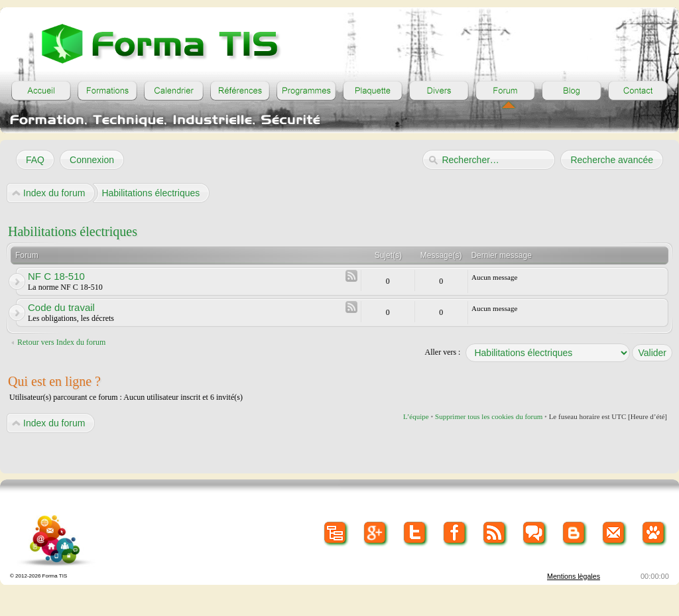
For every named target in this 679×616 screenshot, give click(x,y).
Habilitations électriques (73, 231)
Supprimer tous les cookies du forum (489, 416)
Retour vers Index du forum (61, 342)
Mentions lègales (574, 576)
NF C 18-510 (56, 276)
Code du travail (61, 307)
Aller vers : (442, 352)
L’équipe (416, 416)
